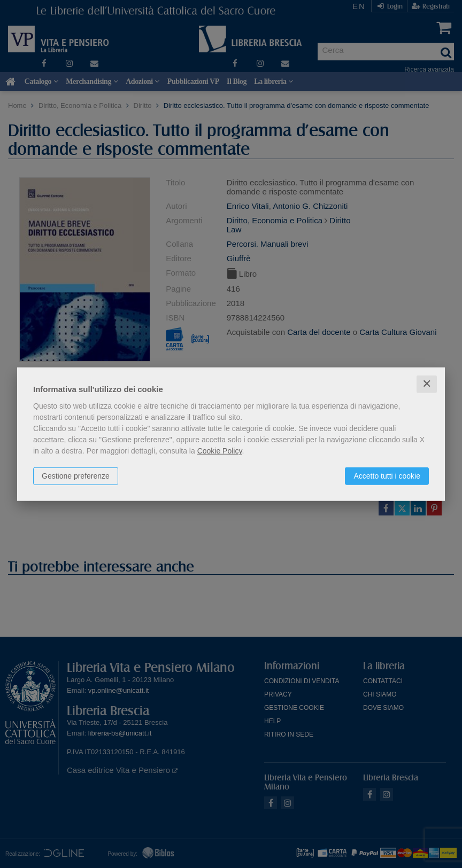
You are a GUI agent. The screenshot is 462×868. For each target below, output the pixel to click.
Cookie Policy (220, 451)
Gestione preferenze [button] (76, 476)
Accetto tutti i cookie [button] (387, 476)
